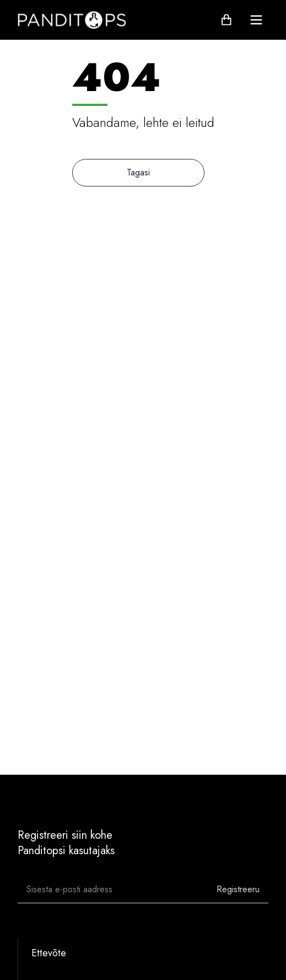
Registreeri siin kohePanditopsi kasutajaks (66, 843)
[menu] (256, 20)
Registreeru (238, 889)
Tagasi (138, 172)
